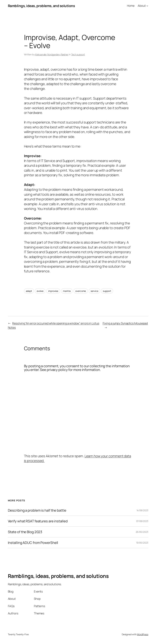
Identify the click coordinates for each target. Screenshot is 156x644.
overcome (81, 291)
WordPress (142, 634)
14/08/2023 (142, 510)
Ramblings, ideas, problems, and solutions (41, 6)
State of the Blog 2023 (25, 532)
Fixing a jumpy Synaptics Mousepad (125, 323)
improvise (53, 291)
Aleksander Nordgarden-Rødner (52, 54)
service (94, 291)
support (107, 291)
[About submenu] (147, 6)
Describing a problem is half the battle (37, 510)
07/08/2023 (142, 521)
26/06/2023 (142, 532)
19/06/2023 (142, 543)
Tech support (78, 54)
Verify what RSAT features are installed (38, 521)
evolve (40, 291)
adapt (29, 291)
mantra (67, 291)
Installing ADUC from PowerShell (33, 543)
